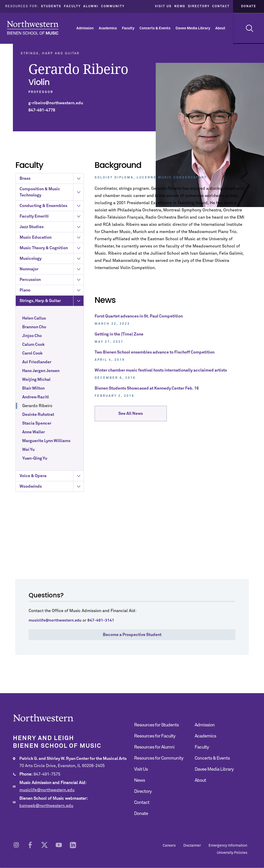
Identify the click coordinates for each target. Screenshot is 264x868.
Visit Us (163, 6)
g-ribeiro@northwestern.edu (56, 103)
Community (113, 6)
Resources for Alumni (154, 747)
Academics (108, 28)
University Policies (232, 853)
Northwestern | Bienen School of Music (33, 28)
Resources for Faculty (155, 736)
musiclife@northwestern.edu (47, 790)
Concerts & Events (155, 28)
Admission (85, 28)
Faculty (72, 6)
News (180, 6)
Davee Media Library (193, 28)
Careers (169, 846)
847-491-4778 (42, 110)
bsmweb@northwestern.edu (46, 806)
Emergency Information (228, 846)
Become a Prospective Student (132, 635)
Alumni (91, 6)
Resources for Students (156, 725)
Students (51, 6)
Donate (249, 6)
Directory (199, 6)
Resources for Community (159, 758)
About (220, 28)
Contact (221, 6)
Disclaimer (192, 846)
